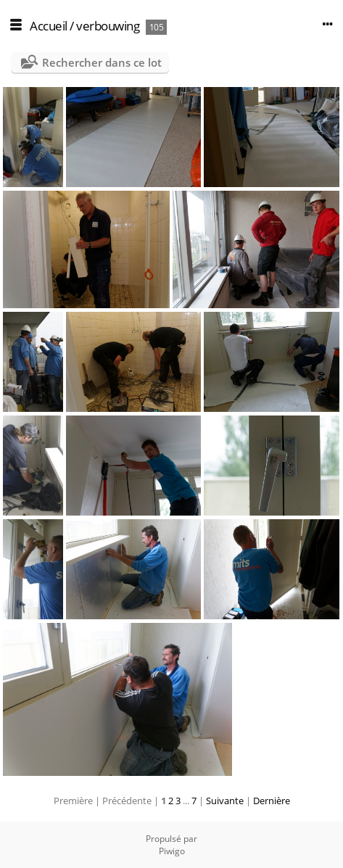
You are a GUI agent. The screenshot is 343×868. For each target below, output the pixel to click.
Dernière (272, 801)
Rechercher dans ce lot (102, 62)
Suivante (225, 801)
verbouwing (108, 26)
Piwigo (172, 851)
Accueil (49, 26)
